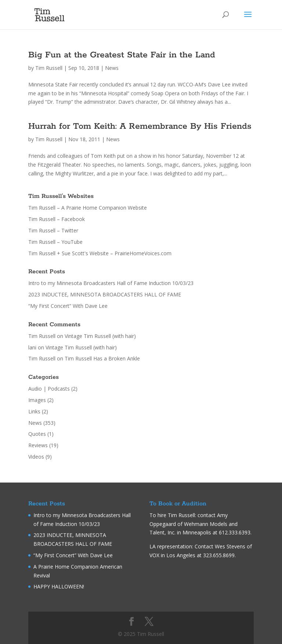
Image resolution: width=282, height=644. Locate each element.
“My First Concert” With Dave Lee (68, 306)
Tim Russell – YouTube (55, 242)
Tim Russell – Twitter (53, 230)
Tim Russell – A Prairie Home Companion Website (88, 208)
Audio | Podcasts (49, 389)
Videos (36, 457)
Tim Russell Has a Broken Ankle (102, 358)
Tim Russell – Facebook (57, 219)
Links (34, 411)
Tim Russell (49, 68)
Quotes (37, 434)
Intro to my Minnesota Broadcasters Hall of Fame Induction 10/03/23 (111, 283)
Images (37, 400)
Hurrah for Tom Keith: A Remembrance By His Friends (140, 126)
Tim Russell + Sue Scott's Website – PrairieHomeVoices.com (100, 253)
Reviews (38, 445)
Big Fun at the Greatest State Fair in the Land (122, 55)
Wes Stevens (230, 546)
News (112, 68)
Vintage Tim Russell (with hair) (100, 336)
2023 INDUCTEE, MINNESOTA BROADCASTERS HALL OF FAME (105, 294)
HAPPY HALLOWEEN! (59, 586)
